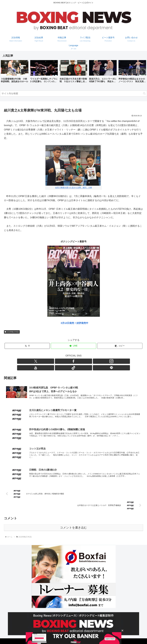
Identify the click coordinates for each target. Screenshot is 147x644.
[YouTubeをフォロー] (77, 361)
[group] (15, 72)
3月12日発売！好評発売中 (74, 323)
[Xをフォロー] (58, 361)
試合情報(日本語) (12, 332)
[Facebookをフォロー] (65, 361)
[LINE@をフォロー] (89, 361)
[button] (142, 72)
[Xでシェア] (27, 346)
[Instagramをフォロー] (71, 361)
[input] (73, 94)
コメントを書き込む (73, 522)
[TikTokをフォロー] (83, 361)
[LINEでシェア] (73, 346)
